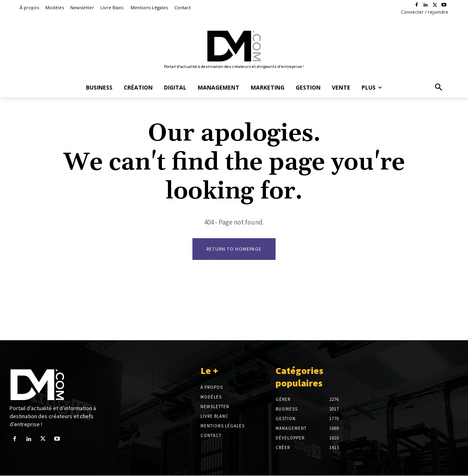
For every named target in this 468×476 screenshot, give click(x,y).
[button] (439, 88)
